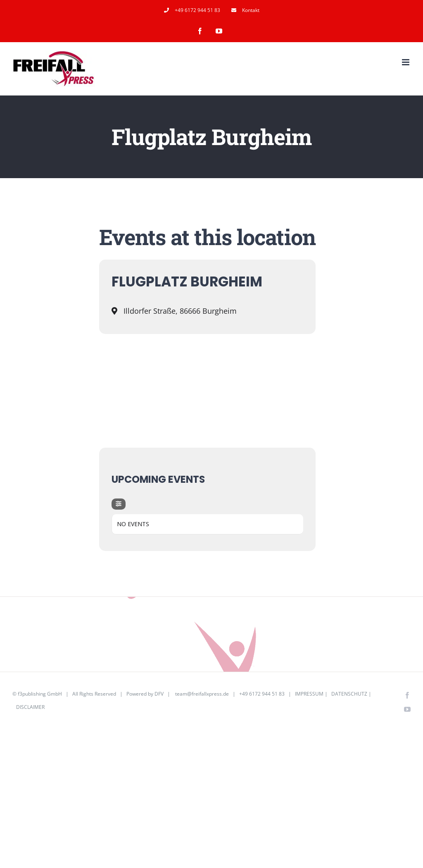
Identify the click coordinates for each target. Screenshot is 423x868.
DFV (159, 694)
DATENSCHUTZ (349, 694)
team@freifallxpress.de (202, 694)
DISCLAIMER (30, 707)
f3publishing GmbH (40, 694)
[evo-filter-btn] (119, 504)
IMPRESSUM (309, 694)
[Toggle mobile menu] (406, 62)
